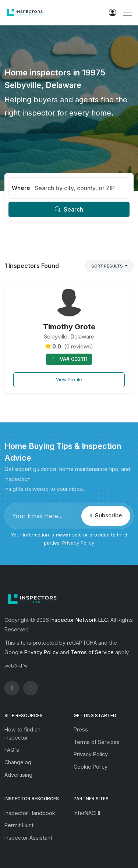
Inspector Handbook (30, 813)
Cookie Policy (91, 767)
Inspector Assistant (28, 838)
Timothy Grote (69, 327)
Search (69, 209)
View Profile (69, 380)
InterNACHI (87, 813)
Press (81, 729)
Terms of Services (97, 742)
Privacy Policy (78, 543)
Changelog (18, 762)
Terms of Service (92, 652)
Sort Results (108, 266)
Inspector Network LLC (79, 620)
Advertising (18, 775)
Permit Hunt (19, 825)
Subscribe (106, 515)
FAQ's (12, 750)
